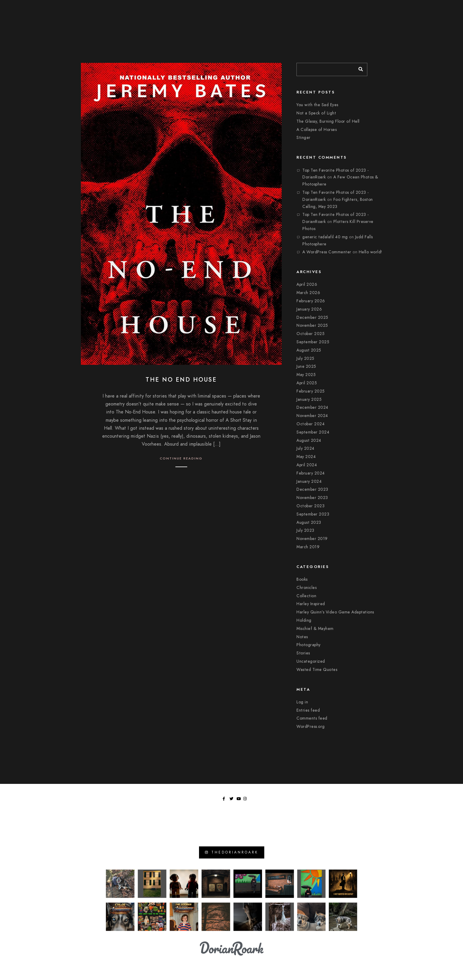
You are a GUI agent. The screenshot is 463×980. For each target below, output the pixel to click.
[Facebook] (421, 9)
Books (302, 579)
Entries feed (308, 710)
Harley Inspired (311, 604)
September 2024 (313, 432)
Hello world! (370, 252)
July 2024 (305, 448)
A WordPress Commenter (327, 252)
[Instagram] (442, 9)
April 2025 (307, 383)
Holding (304, 620)
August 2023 (309, 522)
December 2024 (312, 407)
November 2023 (312, 498)
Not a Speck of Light (316, 113)
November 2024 (312, 416)
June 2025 (306, 366)
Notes (302, 637)
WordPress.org (311, 727)
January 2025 (309, 399)
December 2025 (312, 317)
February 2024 (311, 473)
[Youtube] (435, 9)
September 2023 (313, 514)
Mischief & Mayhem (315, 629)
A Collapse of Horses (317, 130)
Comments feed (312, 718)
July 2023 (305, 530)
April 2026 (307, 284)
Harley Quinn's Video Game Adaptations (335, 612)
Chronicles (307, 588)
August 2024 (309, 440)
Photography (309, 645)
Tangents (433, 18)
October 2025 (310, 334)
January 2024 (309, 481)
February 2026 (311, 301)
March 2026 (308, 293)
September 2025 (313, 342)
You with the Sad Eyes (317, 105)
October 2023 (310, 506)
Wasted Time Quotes (317, 670)
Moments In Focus (365, 18)
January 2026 (309, 309)
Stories (303, 653)
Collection (306, 596)
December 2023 (312, 489)
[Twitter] (428, 9)
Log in (302, 702)
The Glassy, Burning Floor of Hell (328, 121)
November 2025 (312, 325)
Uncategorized (311, 661)
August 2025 (309, 350)
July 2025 (305, 358)
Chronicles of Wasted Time (305, 18)
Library (403, 18)
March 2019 (308, 547)
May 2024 (306, 457)
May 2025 (306, 375)
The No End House (181, 380)
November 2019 (312, 539)
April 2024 (307, 465)
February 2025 (311, 391)
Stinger (304, 138)
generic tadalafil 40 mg (325, 237)
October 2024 (310, 424)
